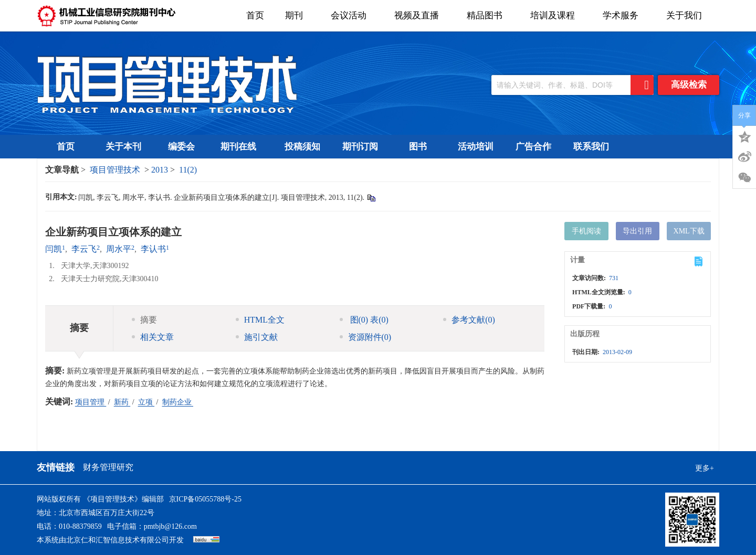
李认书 (153, 249)
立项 (146, 402)
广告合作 (533, 147)
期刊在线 (242, 147)
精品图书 (488, 15)
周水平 (119, 249)
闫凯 (54, 249)
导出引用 (637, 231)
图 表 (364, 320)
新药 (122, 402)
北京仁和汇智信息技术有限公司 (118, 540)
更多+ (705, 468)
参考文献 (469, 320)
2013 (160, 170)
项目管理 (91, 402)
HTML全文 (260, 320)
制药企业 (178, 402)
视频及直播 (420, 15)
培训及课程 (556, 15)
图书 (418, 147)
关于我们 (687, 15)
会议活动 (352, 15)
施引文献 (257, 337)
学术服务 (624, 15)
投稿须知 (302, 147)
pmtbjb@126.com (170, 526)
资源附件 (366, 337)
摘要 (144, 320)
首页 (255, 15)
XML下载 (689, 231)
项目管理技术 (115, 170)
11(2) (188, 170)
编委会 (181, 147)
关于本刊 (123, 147)
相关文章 (153, 337)
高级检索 (689, 85)
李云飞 (84, 249)
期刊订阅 (360, 147)
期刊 (297, 15)
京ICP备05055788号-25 (205, 499)
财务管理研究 (108, 467)
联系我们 (591, 147)
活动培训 (476, 147)
